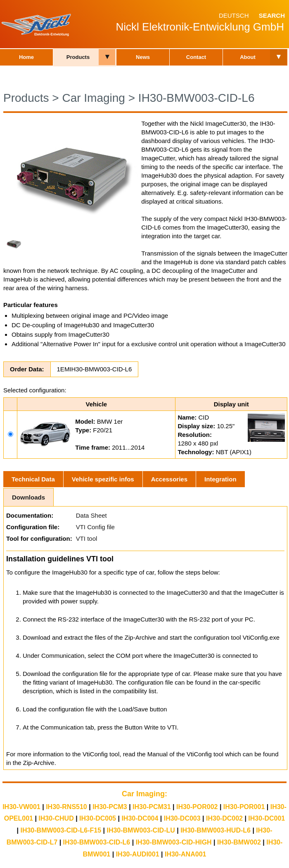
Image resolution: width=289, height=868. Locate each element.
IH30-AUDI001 (138, 854)
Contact (196, 57)
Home (26, 57)
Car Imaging (94, 98)
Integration (220, 479)
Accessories (169, 479)
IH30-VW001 (21, 807)
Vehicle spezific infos (103, 479)
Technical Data (33, 479)
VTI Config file (95, 527)
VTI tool (87, 538)
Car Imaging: (144, 794)
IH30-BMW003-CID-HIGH (174, 842)
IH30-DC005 (98, 818)
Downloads (28, 497)
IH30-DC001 (266, 818)
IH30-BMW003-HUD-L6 (216, 830)
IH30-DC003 (182, 818)
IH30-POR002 (197, 807)
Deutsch (234, 15)
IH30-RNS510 (66, 807)
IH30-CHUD (56, 818)
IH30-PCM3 (110, 807)
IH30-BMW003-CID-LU (141, 830)
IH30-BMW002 (239, 842)
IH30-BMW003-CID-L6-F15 (61, 830)
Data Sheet (91, 515)
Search (272, 15)
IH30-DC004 (140, 818)
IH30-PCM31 (152, 807)
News (143, 57)
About (248, 57)
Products (78, 57)
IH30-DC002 (224, 818)
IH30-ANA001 (185, 854)
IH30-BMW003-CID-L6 (197, 98)
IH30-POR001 (244, 807)
